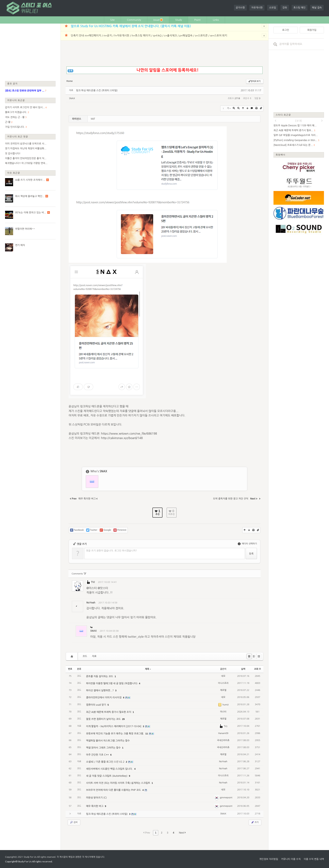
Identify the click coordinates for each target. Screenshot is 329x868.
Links (216, 20)
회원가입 (312, 30)
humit (223, 705)
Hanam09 (223, 733)
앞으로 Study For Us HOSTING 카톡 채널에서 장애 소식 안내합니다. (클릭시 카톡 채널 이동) (131, 26)
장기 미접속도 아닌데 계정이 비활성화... (26, 148)
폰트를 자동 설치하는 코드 (100, 676)
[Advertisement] (30, 52)
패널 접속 (317, 8)
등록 (71, 71)
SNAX (72, 98)
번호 (70, 669)
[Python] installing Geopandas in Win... (295, 140)
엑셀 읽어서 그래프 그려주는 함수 (104, 748)
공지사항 (240, 8)
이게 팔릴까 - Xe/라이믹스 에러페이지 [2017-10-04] (114, 726)
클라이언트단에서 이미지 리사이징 (104, 698)
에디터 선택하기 (247, 544)
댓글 (255, 583)
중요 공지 (13, 84)
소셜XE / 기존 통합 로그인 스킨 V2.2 (105, 762)
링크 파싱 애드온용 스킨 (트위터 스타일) (97, 90)
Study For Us (30, 857)
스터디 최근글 (283, 115)
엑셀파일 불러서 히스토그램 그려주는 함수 (108, 741)
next (322, 121)
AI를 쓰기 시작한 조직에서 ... (30, 180)
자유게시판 (257, 8)
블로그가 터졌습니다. (16, 112)
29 (123, 719)
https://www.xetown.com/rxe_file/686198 (129, 434)
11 (147, 734)
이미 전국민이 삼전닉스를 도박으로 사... (26, 144)
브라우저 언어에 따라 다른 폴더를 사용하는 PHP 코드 (114, 790)
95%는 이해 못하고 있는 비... (31, 213)
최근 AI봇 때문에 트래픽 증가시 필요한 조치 (109, 712)
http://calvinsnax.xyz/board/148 (122, 438)
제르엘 (223, 690)
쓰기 (255, 822)
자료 (94, 656)
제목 (148, 669)
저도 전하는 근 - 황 (15, 117)
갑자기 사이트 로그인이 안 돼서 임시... (25, 107)
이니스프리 (223, 683)
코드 (85, 656)
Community (134, 20)
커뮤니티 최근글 (16, 100)
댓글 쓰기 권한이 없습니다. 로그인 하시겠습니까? (112, 551)
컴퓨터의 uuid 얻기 (96, 705)
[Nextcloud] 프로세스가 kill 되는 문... (293, 145)
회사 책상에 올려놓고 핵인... (30, 196)
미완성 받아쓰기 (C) (96, 798)
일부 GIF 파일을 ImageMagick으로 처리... (296, 135)
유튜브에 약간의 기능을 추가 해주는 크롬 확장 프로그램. (115, 734)
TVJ (91, 582)
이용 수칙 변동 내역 (314, 859)
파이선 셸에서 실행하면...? (100, 690)
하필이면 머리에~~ (25, 229)
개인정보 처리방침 (269, 859)
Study (179, 20)
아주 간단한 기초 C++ (98, 755)
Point (197, 20)
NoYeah (91, 603)
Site (112, 20)
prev (276, 121)
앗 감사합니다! (13, 154)
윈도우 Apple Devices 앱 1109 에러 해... (295, 126)
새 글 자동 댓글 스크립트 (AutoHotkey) (107, 776)
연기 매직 (20, 245)
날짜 (243, 669)
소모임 (272, 8)
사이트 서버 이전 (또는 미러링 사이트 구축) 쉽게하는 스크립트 (118, 783)
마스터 (223, 712)
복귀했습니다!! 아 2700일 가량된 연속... (26, 163)
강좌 (285, 8)
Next (182, 833)
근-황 (8, 122)
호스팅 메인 (300, 8)
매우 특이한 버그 (95, 806)
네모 (223, 676)
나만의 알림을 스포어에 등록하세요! (167, 70)
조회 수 (258, 669)
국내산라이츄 (223, 740)
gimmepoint (223, 798)
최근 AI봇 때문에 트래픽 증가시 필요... (293, 130)
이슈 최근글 (14, 173)
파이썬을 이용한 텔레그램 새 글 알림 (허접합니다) (112, 683)
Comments (79, 574)
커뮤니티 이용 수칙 (291, 859)
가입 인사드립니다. (15, 127)
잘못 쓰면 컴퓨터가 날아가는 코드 (104, 719)
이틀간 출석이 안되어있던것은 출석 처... (26, 158)
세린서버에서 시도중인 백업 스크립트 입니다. (110, 769)
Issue (158, 20)
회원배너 (281, 155)
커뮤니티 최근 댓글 (18, 137)
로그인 (286, 30)
